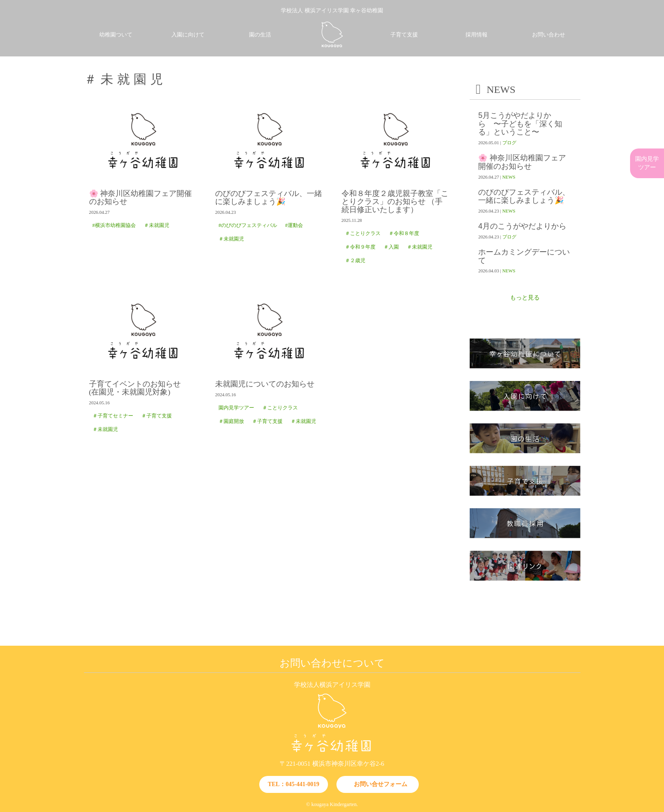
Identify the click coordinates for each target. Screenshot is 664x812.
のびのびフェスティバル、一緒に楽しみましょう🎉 (269, 198)
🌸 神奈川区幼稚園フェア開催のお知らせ (140, 198)
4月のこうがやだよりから (522, 226)
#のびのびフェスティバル (248, 225)
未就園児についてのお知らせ (265, 384)
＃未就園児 (157, 225)
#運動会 (294, 225)
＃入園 (391, 247)
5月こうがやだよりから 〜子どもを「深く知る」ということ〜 (520, 124)
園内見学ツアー (236, 408)
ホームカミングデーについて (524, 256)
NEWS (509, 177)
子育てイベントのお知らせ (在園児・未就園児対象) (139, 388)
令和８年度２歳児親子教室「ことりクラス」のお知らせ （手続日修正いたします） (395, 202)
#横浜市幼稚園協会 (114, 225)
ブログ (509, 143)
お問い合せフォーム (381, 784)
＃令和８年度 (404, 233)
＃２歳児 (355, 260)
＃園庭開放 (231, 421)
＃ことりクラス (363, 233)
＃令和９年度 (360, 247)
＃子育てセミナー (113, 416)
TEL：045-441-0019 (293, 784)
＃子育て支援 (157, 416)
